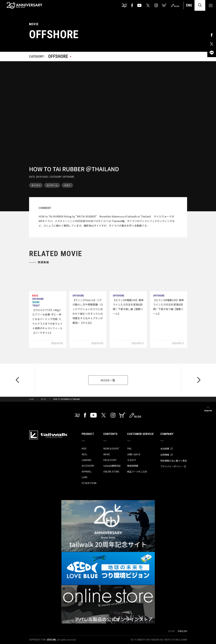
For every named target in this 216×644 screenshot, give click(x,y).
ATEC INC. (52, 640)
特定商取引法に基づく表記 (174, 461)
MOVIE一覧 (108, 380)
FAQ (129, 448)
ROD (84, 448)
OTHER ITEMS (89, 483)
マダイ (67, 185)
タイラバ (36, 185)
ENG (189, 5)
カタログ (132, 460)
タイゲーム (52, 185)
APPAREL (87, 472)
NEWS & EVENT (111, 448)
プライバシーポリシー (173, 466)
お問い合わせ (134, 454)
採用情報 (167, 455)
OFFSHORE (68, 177)
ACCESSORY (88, 466)
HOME (32, 399)
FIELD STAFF (110, 460)
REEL (85, 454)
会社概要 (167, 448)
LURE (85, 477)
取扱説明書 (133, 466)
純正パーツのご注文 (137, 472)
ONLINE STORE (111, 472)
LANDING (87, 460)
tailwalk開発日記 (112, 466)
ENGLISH (182, 631)
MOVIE (44, 399)
